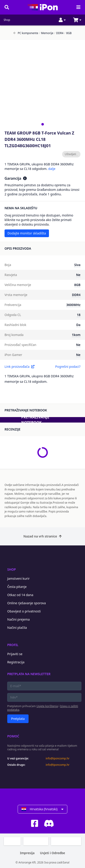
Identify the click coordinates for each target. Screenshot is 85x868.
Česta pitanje (17, 587)
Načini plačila (17, 628)
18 (79, 315)
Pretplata (18, 719)
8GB (68, 33)
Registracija (16, 662)
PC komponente (26, 33)
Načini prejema (18, 619)
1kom (76, 335)
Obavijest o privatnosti (24, 611)
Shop (7, 20)
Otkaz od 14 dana (20, 595)
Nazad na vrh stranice (42, 536)
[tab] (42, 124)
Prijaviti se (15, 654)
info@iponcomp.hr (58, 759)
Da (78, 325)
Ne (78, 275)
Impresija (27, 853)
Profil (13, 645)
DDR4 (59, 33)
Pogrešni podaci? (68, 367)
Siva (77, 265)
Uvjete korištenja (47, 706)
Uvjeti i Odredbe (52, 853)
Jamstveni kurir (18, 578)
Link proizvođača (19, 367)
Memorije (46, 33)
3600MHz (73, 305)
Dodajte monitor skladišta (27, 233)
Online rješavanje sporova (27, 603)
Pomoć (13, 736)
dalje (52, 169)
